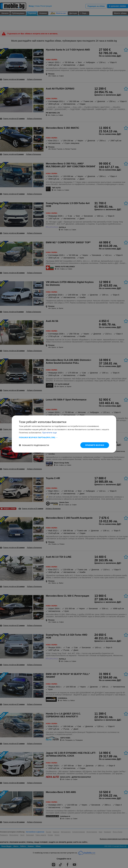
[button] (64, 437)
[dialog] (64, 434)
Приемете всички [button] (95, 445)
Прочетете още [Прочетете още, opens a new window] (50, 432)
